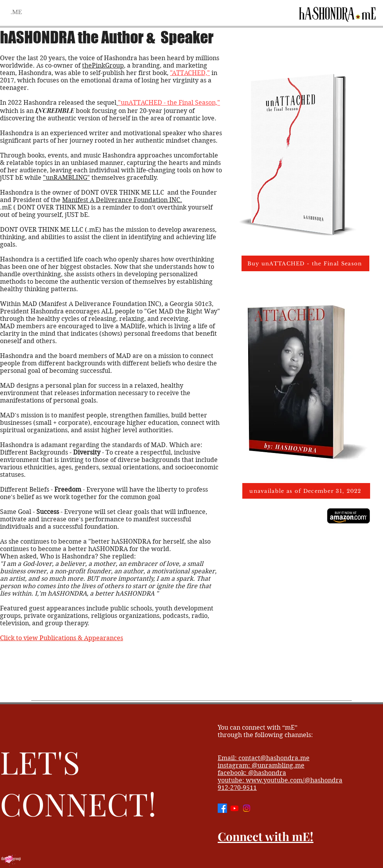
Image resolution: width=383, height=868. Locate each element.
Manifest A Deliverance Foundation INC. (122, 200)
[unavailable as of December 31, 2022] (306, 491)
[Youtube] (234, 808)
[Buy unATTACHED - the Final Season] (305, 263)
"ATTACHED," (190, 73)
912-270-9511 (237, 788)
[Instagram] (247, 808)
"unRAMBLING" (66, 178)
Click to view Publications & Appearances (62, 638)
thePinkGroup (103, 65)
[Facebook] (222, 808)
